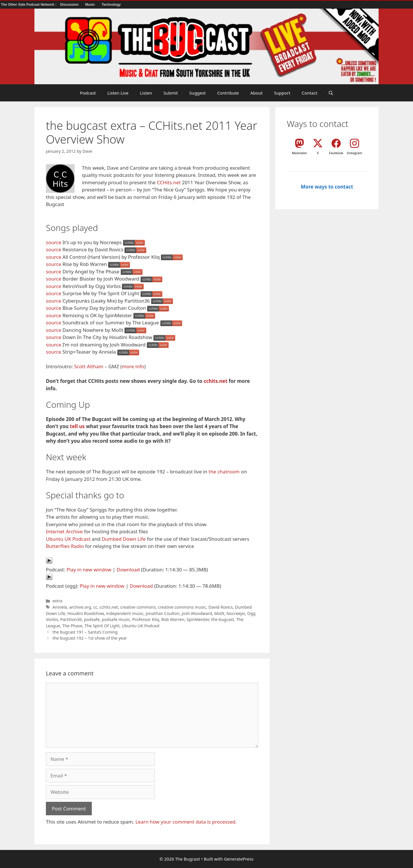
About (257, 93)
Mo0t (219, 613)
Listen (146, 93)
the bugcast (223, 619)
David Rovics (221, 607)
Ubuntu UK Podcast (68, 539)
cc (95, 607)
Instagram (354, 153)
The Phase (72, 626)
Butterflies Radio (65, 546)
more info (133, 366)
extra (57, 601)
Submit (171, 93)
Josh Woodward (197, 613)
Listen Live (118, 93)
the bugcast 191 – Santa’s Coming (85, 632)
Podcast (88, 93)
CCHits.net (169, 182)
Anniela (60, 607)
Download (128, 570)
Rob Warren (173, 619)
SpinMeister (198, 619)
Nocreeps (236, 613)
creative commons (138, 607)
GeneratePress (239, 859)
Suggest (197, 93)
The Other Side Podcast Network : (29, 5)
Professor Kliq (146, 619)
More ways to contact (327, 187)
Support (282, 93)
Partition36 (71, 619)
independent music (125, 613)
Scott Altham (89, 366)
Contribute (228, 93)
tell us (77, 426)
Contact (309, 93)
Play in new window (89, 570)
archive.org (80, 607)
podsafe (92, 619)
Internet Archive (64, 531)
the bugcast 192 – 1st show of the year (90, 638)
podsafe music (116, 619)
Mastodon (299, 153)
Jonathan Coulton (163, 613)
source (53, 242)
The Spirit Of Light (102, 626)
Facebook (336, 153)
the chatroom (224, 472)
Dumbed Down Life (124, 539)
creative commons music (182, 607)
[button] (331, 93)
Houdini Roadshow (86, 613)
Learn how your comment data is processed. (186, 822)
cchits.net (216, 381)
